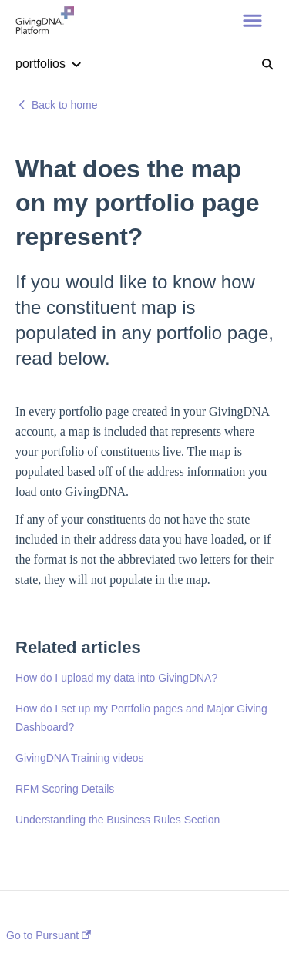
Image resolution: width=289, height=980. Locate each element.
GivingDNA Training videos (80, 758)
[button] (252, 22)
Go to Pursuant (49, 935)
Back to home (65, 105)
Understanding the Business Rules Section (118, 820)
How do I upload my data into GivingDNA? (116, 678)
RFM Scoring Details (65, 789)
